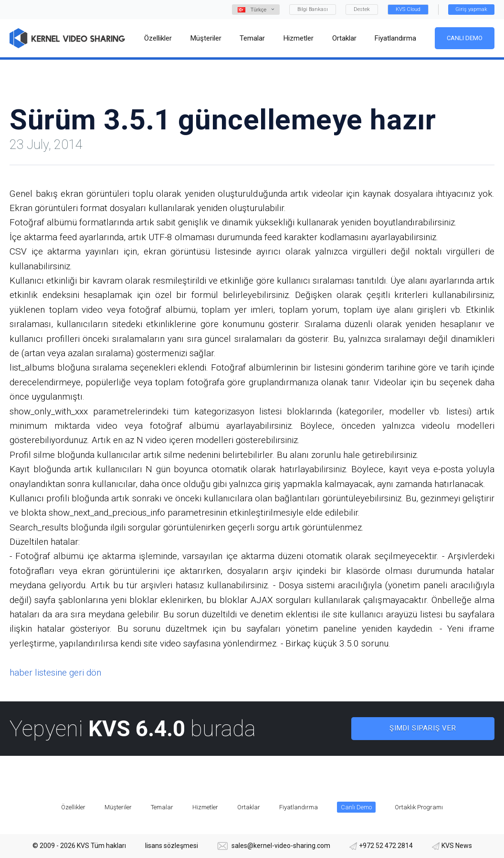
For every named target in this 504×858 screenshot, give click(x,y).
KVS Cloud (408, 9)
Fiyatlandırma (299, 807)
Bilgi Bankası (313, 9)
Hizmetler (205, 807)
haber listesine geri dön (55, 673)
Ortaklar (249, 807)
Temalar (162, 807)
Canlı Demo (465, 38)
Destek (362, 9)
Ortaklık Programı (419, 807)
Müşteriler (118, 807)
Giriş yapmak (471, 9)
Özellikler (73, 807)
